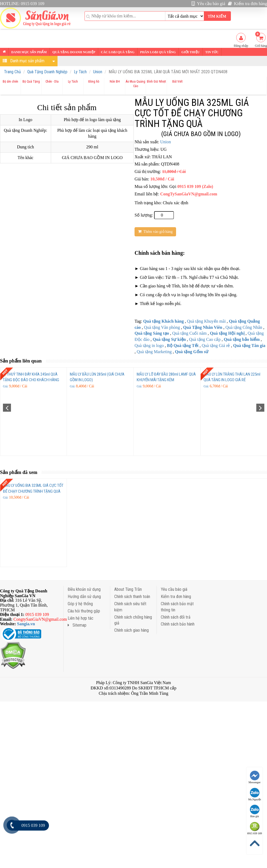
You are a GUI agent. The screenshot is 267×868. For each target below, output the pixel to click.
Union (98, 72)
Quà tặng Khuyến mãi (206, 321)
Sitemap (77, 625)
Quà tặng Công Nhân (244, 327)
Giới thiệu (190, 52)
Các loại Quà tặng (118, 52)
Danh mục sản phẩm (29, 52)
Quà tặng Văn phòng (162, 327)
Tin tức (212, 52)
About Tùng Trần (128, 589)
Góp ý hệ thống (80, 604)
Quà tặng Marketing (154, 352)
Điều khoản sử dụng (84, 589)
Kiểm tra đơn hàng (247, 4)
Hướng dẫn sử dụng (84, 597)
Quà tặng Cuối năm (190, 333)
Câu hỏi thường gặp (84, 611)
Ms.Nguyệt (255, 794)
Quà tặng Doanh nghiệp (74, 52)
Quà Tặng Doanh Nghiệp (47, 72)
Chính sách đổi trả (176, 617)
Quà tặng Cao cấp (205, 339)
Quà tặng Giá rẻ (216, 346)
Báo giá (255, 811)
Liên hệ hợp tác (81, 618)
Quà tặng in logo (149, 346)
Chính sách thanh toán (132, 597)
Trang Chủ (12, 72)
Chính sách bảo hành (178, 624)
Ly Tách (80, 72)
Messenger (255, 777)
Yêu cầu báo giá (208, 4)
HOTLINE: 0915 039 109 (22, 4)
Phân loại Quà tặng (158, 52)
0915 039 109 (255, 828)
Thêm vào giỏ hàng (155, 232)
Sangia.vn (26, 624)
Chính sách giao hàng (131, 630)
